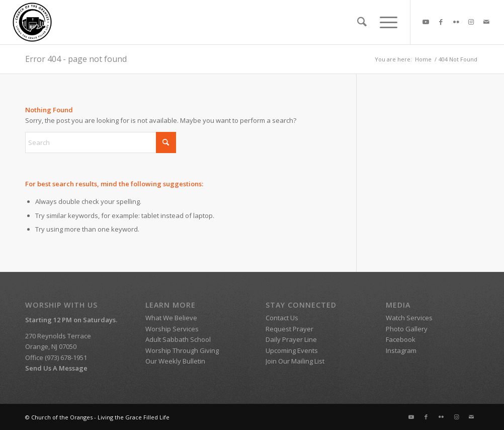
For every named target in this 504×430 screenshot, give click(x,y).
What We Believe (171, 318)
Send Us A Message (56, 368)
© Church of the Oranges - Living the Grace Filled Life (97, 417)
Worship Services (172, 329)
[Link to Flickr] (456, 22)
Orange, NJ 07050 (51, 346)
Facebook (401, 339)
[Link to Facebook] (441, 22)
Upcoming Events (292, 350)
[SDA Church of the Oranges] (32, 22)
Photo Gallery (407, 329)
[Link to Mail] (486, 22)
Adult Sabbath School (179, 339)
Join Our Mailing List (295, 361)
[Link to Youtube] (426, 22)
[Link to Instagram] (471, 22)
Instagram (401, 350)
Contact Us (282, 318)
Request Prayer (289, 329)
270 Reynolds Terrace (58, 336)
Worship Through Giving (182, 350)
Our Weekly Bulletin (175, 361)
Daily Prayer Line (291, 339)
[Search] (362, 22)
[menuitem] (362, 22)
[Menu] (385, 22)
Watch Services (410, 318)
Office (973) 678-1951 (56, 357)
